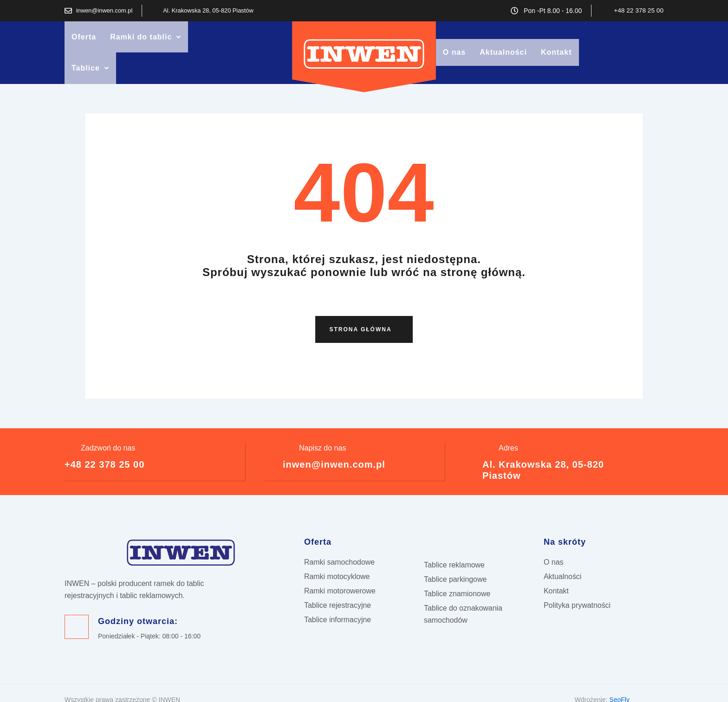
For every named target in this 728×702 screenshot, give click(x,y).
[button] (146, 41)
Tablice (90, 81)
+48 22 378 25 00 (104, 482)
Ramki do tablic (146, 41)
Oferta (84, 41)
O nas (454, 61)
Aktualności (503, 61)
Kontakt (556, 61)
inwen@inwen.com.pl (334, 482)
